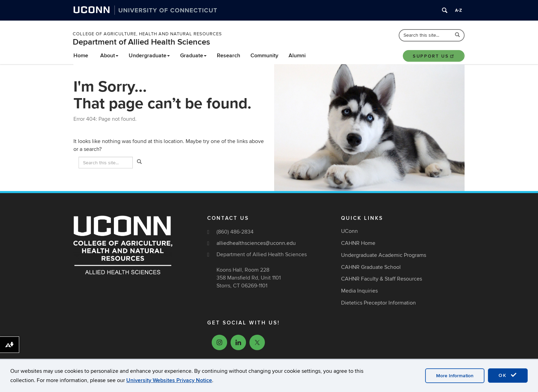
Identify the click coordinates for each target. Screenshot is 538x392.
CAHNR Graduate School (371, 267)
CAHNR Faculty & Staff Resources (382, 279)
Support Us (434, 56)
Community (264, 56)
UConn (349, 231)
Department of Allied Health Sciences (141, 42)
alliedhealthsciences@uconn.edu (256, 243)
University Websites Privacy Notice (169, 380)
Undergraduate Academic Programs (384, 255)
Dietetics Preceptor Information (378, 303)
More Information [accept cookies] (455, 376)
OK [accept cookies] (508, 375)
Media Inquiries (359, 291)
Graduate (193, 56)
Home (81, 56)
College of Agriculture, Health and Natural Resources (147, 34)
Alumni (297, 56)
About (109, 56)
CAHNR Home (358, 243)
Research (229, 56)
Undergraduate (149, 56)
